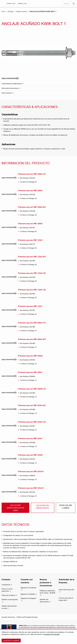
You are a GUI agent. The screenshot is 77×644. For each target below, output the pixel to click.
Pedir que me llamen (66, 507)
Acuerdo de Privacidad (52, 634)
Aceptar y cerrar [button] (11, 641)
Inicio (3, 11)
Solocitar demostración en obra (15, 508)
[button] (11, 4)
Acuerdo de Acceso (8, 617)
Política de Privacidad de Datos (27, 617)
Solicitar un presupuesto (43, 507)
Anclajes (11, 11)
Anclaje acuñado (21, 11)
